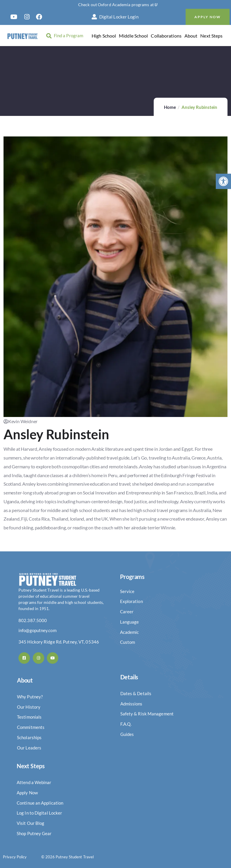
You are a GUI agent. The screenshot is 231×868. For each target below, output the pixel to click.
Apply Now (208, 17)
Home (170, 107)
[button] (223, 181)
